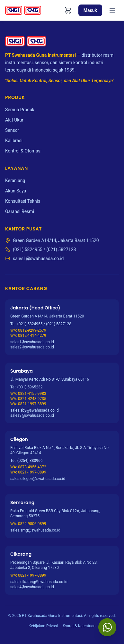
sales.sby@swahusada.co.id (35, 410)
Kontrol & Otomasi (23, 151)
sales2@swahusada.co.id (32, 347)
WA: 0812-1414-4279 (28, 336)
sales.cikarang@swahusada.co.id (39, 582)
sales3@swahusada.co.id (32, 415)
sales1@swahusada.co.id (38, 259)
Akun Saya (16, 191)
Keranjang (15, 181)
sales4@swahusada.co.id (32, 587)
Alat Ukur (14, 120)
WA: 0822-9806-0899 (28, 524)
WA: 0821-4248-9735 (28, 399)
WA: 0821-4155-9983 (28, 394)
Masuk (90, 10)
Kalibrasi (14, 141)
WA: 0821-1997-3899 (28, 404)
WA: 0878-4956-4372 (28, 467)
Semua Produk (20, 110)
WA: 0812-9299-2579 (28, 330)
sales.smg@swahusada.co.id (35, 530)
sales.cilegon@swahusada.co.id (38, 479)
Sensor (12, 130)
